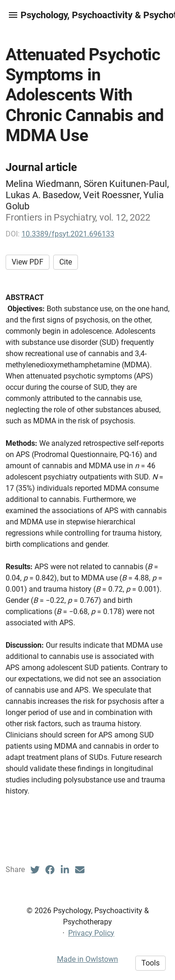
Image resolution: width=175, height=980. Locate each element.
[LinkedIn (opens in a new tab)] (65, 870)
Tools (150, 963)
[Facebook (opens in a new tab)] (50, 870)
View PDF (28, 262)
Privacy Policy (91, 933)
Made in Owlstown (87, 959)
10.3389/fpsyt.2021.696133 (68, 234)
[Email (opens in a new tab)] (80, 870)
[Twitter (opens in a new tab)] (35, 870)
